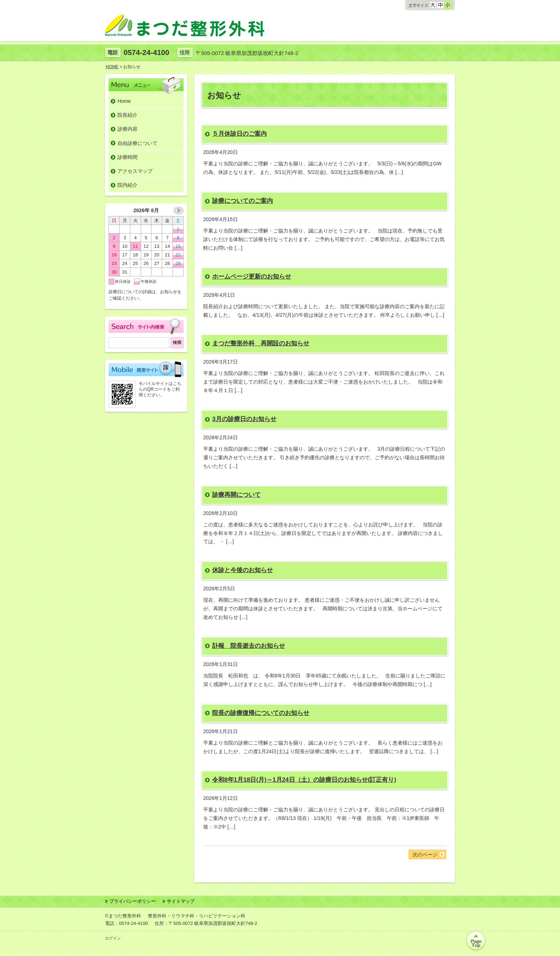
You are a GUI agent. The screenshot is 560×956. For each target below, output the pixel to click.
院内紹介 (127, 185)
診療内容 (127, 129)
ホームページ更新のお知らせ (252, 276)
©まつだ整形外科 (123, 916)
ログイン (113, 938)
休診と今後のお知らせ (242, 570)
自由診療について (137, 143)
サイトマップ (181, 901)
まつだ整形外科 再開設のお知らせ (261, 343)
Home (124, 101)
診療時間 (127, 157)
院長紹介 (127, 115)
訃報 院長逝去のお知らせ (249, 646)
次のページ (425, 855)
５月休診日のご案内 (239, 134)
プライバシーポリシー (132, 901)
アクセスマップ (135, 171)
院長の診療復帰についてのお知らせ (261, 713)
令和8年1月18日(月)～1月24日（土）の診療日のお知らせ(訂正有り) (304, 780)
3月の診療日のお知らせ (244, 419)
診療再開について (236, 495)
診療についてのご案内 (242, 201)
